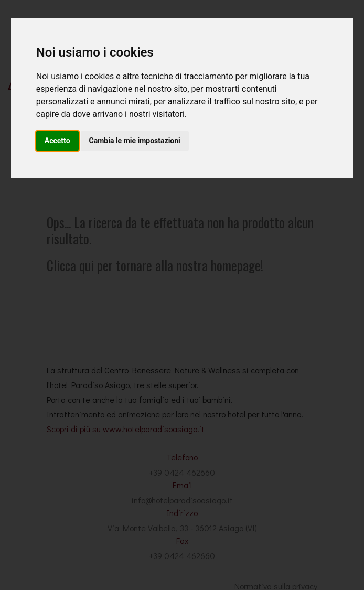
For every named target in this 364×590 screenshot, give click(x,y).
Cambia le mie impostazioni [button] (135, 141)
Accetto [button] (57, 141)
